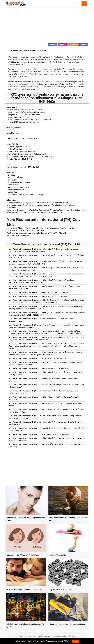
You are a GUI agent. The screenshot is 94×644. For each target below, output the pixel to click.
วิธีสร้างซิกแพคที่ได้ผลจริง (57, 555)
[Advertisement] (47, 26)
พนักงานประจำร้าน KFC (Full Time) (56, 368)
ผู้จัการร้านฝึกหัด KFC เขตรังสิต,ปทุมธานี (58, 434)
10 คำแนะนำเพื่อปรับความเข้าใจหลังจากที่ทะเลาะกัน (24, 589)
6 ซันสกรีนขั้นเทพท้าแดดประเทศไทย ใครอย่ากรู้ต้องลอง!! (67, 624)
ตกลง (75, 641)
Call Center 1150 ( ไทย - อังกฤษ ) (55, 358)
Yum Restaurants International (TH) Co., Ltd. (47, 244)
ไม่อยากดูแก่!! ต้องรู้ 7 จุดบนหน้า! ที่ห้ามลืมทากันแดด (24, 555)
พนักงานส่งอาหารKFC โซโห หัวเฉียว (57, 293)
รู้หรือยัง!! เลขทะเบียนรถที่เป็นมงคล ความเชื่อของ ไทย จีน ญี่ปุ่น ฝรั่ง (25, 625)
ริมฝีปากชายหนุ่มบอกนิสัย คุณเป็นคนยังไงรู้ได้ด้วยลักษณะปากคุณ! (26, 519)
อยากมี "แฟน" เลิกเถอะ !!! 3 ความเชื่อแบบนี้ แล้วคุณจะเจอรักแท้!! (68, 519)
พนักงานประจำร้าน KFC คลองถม (55, 296)
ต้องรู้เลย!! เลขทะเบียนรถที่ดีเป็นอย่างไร (61, 589)
